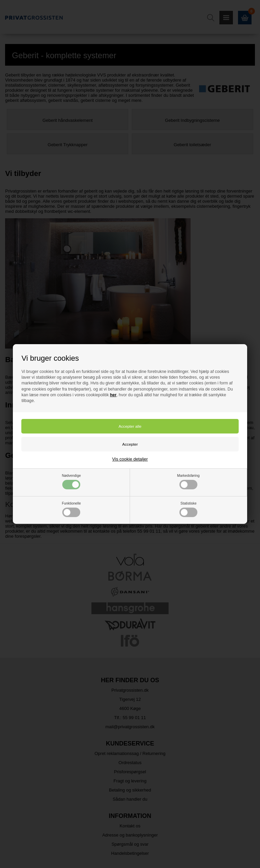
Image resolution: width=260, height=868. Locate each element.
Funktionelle (71, 509)
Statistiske (188, 509)
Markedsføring (188, 482)
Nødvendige (71, 482)
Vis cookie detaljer (130, 459)
